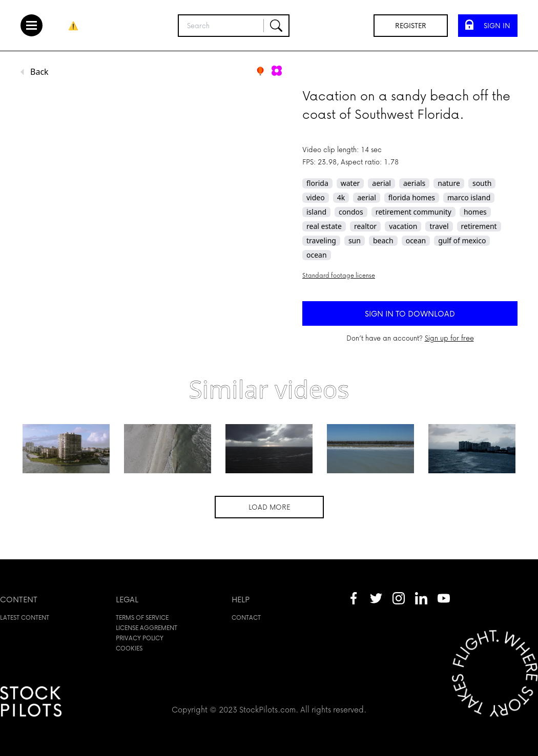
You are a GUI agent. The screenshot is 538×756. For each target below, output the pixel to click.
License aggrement (147, 628)
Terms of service (142, 617)
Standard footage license (339, 275)
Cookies (129, 648)
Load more (269, 507)
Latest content (25, 617)
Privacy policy (140, 638)
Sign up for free (449, 338)
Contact (246, 617)
